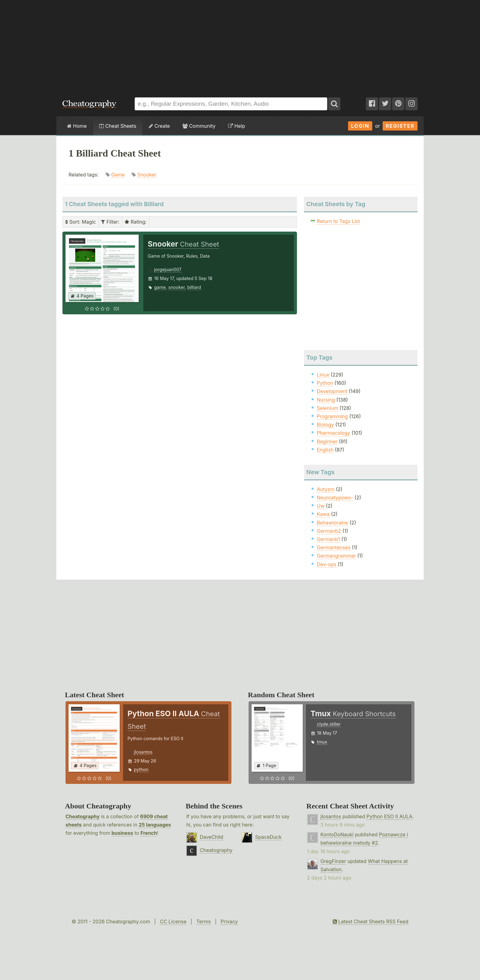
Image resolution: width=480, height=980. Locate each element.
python (141, 769)
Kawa (323, 514)
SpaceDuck (268, 837)
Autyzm (326, 489)
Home (77, 126)
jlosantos (143, 752)
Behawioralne (332, 523)
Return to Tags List (338, 221)
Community (199, 126)
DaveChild (211, 837)
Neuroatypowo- (335, 498)
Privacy (229, 921)
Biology (325, 425)
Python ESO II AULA (389, 816)
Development (332, 391)
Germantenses (334, 547)
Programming (332, 416)
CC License (173, 921)
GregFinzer (333, 861)
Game (118, 175)
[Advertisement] (240, 46)
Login (360, 126)
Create (159, 126)
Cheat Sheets (118, 126)
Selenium (328, 408)
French (149, 833)
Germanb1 (328, 539)
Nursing (326, 400)
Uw (321, 506)
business (122, 833)
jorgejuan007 (168, 269)
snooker (177, 287)
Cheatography (82, 816)
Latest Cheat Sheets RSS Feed (371, 921)
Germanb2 (329, 531)
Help (236, 126)
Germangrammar (336, 556)
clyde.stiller (329, 724)
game (160, 287)
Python (325, 383)
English (325, 450)
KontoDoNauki (337, 834)
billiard (194, 287)
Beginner (327, 441)
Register (400, 126)
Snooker (147, 175)
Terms (203, 921)
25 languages (155, 825)
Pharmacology (334, 433)
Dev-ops (327, 564)
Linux (323, 375)
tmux (322, 742)
